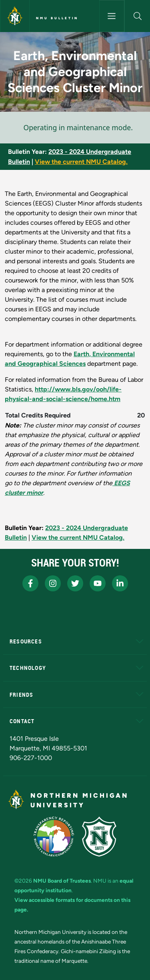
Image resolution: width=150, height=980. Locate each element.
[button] (137, 16)
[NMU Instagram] (53, 583)
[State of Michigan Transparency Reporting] (54, 837)
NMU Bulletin (57, 18)
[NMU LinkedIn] (120, 583)
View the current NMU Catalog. (81, 162)
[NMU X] (75, 583)
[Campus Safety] (99, 837)
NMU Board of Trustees (62, 881)
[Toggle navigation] (112, 16)
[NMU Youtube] (98, 583)
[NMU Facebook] (30, 583)
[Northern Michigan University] (15, 16)
